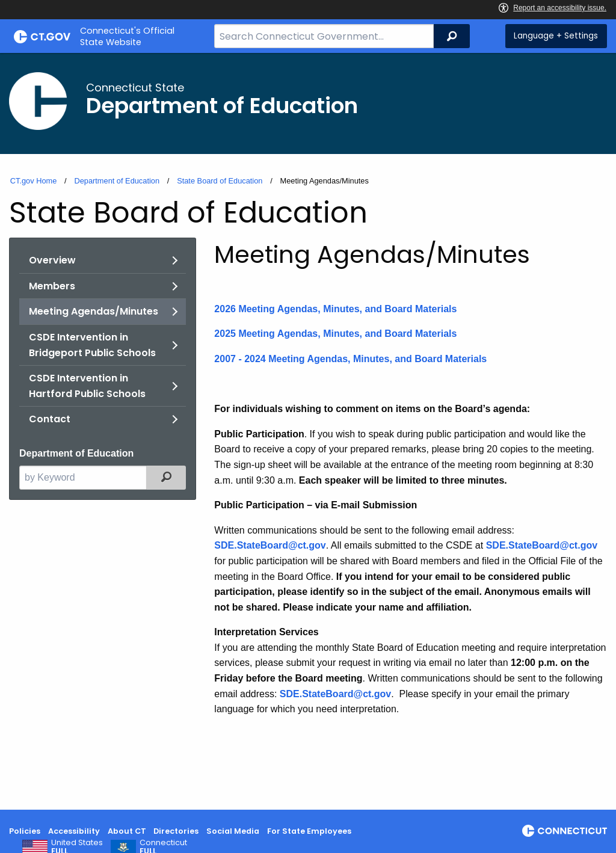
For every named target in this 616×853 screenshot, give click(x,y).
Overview (52, 260)
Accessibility (74, 831)
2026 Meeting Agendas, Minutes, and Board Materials (335, 309)
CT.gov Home (34, 181)
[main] (308, 431)
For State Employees (309, 831)
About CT (127, 831)
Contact (50, 419)
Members (52, 286)
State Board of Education (220, 181)
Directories (176, 831)
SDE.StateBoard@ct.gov (335, 694)
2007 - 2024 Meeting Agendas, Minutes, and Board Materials (350, 359)
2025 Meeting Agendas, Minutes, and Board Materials (335, 334)
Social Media (233, 831)
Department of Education (117, 181)
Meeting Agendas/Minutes (94, 311)
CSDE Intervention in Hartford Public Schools (87, 386)
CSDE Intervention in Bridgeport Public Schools (92, 345)
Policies (25, 831)
